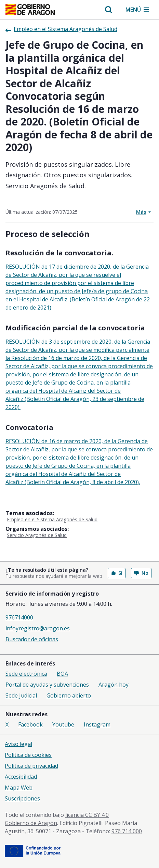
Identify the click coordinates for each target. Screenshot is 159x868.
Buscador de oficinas (32, 639)
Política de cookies (28, 755)
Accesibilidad (21, 777)
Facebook (30, 724)
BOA (62, 674)
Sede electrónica (26, 674)
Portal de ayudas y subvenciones (47, 685)
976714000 (19, 617)
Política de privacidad (31, 766)
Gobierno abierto (69, 695)
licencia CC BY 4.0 (87, 815)
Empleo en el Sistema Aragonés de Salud (52, 519)
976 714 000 (127, 831)
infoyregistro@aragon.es (38, 628)
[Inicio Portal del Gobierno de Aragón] (30, 10)
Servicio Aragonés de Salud (37, 535)
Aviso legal (18, 744)
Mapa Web (19, 788)
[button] (109, 10)
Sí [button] (117, 573)
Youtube (63, 724)
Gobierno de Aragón (31, 823)
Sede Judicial (21, 695)
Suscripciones (22, 798)
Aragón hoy (114, 685)
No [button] (141, 573)
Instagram (97, 724)
